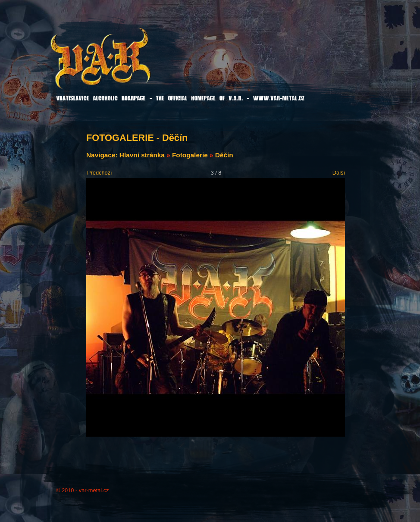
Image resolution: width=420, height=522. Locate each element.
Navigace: (103, 155)
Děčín (224, 155)
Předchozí (100, 173)
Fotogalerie (190, 155)
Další (339, 173)
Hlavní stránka (142, 155)
